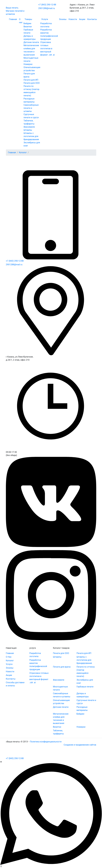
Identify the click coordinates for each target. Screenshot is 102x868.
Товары (28, 19)
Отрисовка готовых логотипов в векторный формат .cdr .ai (48, 49)
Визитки (28, 27)
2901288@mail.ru (47, 8)
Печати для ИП (31, 80)
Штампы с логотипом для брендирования (31, 136)
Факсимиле (29, 127)
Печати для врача (62, 667)
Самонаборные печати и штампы (31, 108)
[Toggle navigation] (16, 753)
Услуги (45, 19)
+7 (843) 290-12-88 (47, 5)
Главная (13, 19)
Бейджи (27, 23)
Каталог (23, 152)
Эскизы (63, 19)
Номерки (28, 64)
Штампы (28, 130)
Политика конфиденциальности (46, 742)
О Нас (9, 657)
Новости (73, 19)
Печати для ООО (32, 83)
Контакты (92, 19)
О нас (21, 21)
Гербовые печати (85, 687)
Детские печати (31, 42)
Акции (82, 19)
